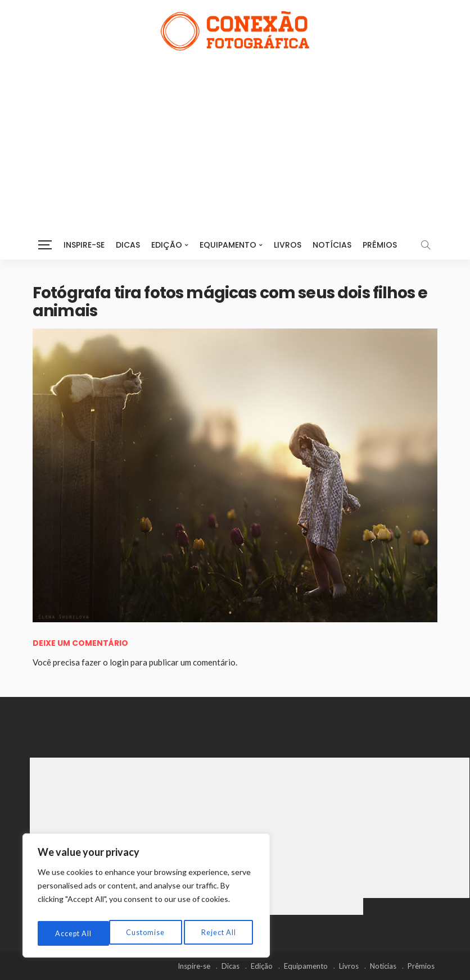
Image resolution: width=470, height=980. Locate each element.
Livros (288, 245)
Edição (167, 245)
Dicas (128, 245)
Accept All (220, 933)
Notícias (332, 245)
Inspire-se (84, 245)
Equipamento (228, 245)
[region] (146, 899)
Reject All (147, 933)
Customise (73, 933)
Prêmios (380, 245)
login (119, 662)
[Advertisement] (235, 135)
